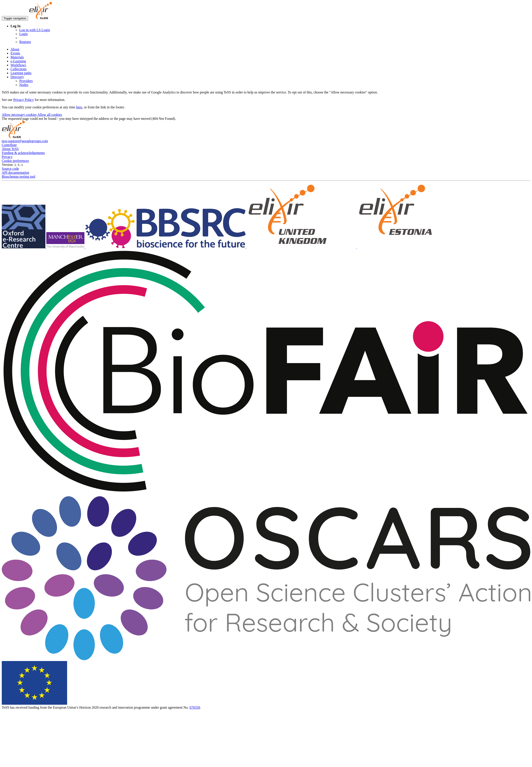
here (79, 107)
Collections (19, 69)
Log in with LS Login (35, 30)
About (15, 49)
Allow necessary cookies (19, 115)
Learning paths (21, 73)
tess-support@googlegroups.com (25, 141)
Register (25, 42)
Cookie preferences (15, 161)
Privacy (7, 157)
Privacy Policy (23, 100)
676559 (195, 707)
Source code (10, 169)
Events (15, 53)
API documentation (15, 173)
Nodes (24, 85)
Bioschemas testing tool (19, 177)
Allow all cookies (50, 115)
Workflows (18, 65)
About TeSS (10, 149)
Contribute (9, 145)
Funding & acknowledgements (23, 153)
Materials (17, 57)
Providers (26, 81)
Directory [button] (17, 77)
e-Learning (18, 61)
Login (23, 34)
